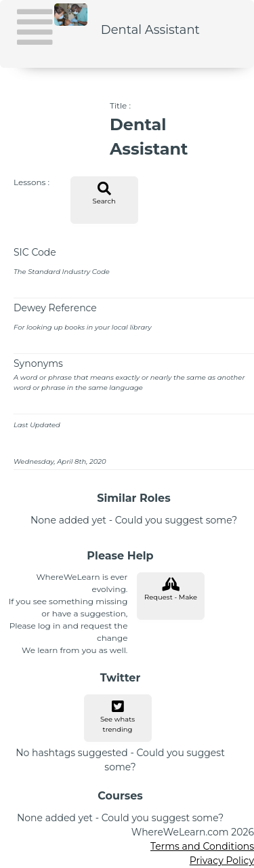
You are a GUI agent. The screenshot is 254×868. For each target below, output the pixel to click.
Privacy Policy (222, 861)
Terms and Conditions (202, 846)
